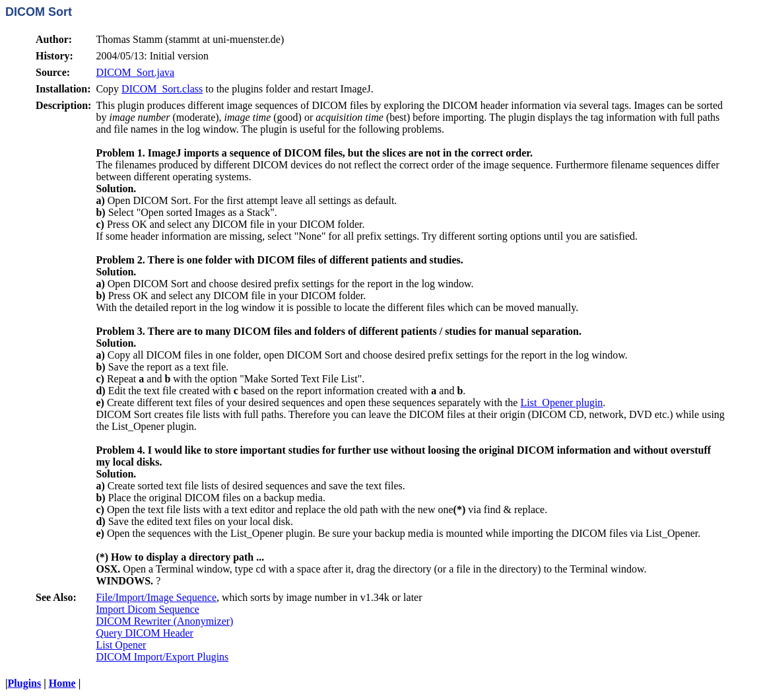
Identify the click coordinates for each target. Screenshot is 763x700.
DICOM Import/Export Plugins (162, 657)
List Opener (121, 645)
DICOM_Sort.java (135, 72)
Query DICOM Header (145, 633)
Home (62, 683)
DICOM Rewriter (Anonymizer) (164, 621)
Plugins (25, 683)
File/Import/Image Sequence (156, 597)
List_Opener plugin (561, 402)
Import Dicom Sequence (147, 609)
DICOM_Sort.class (162, 89)
